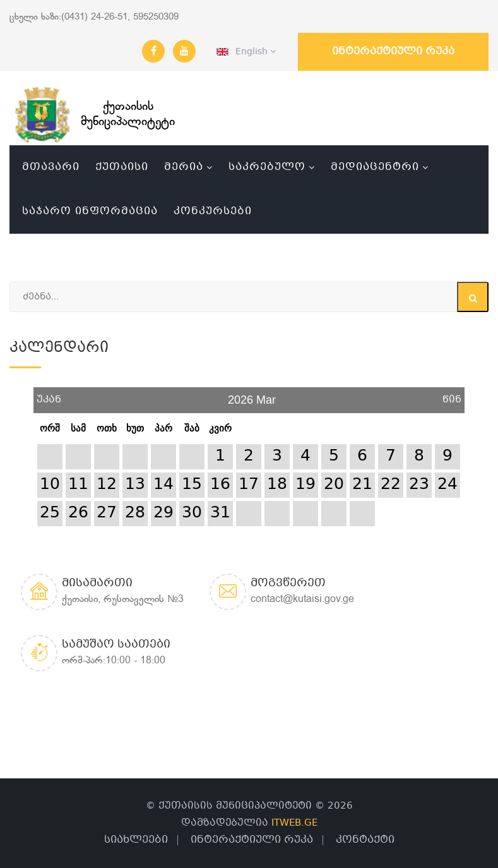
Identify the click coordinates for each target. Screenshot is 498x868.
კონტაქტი (365, 840)
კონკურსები (213, 211)
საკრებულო (267, 167)
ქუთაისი (122, 167)
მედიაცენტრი (375, 167)
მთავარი (51, 167)
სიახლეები (136, 840)
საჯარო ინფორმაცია (90, 211)
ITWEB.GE (294, 823)
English (246, 52)
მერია (184, 167)
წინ (452, 395)
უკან (49, 395)
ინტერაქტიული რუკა (393, 51)
